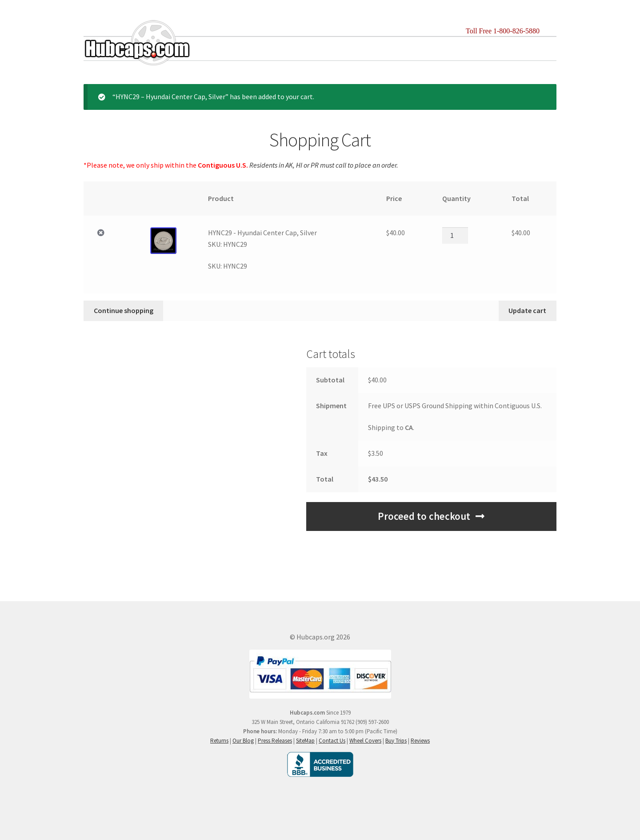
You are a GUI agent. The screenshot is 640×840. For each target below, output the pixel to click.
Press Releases (275, 741)
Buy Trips (396, 741)
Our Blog (243, 741)
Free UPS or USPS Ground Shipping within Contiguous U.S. (455, 406)
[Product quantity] (455, 235)
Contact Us (332, 741)
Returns (219, 741)
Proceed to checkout (424, 516)
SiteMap (305, 741)
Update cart (527, 310)
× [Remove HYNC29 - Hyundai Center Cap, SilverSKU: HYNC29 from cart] (101, 233)
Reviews (420, 741)
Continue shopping (124, 310)
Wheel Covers (365, 741)
